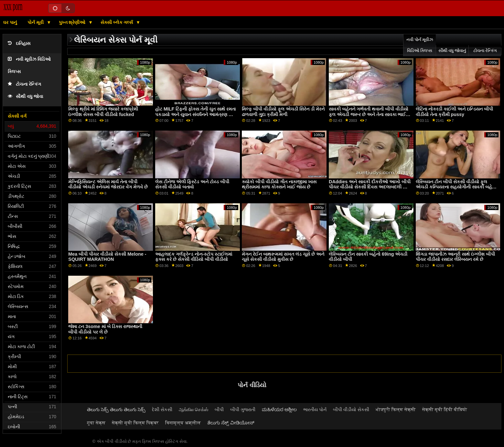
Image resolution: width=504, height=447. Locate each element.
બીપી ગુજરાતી (243, 410)
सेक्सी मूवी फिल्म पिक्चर (135, 423)
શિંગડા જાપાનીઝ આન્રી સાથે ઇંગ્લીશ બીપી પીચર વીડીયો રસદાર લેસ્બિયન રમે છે (455, 257)
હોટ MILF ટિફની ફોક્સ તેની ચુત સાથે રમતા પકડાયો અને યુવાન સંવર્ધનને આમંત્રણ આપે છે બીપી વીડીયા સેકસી (196, 114)
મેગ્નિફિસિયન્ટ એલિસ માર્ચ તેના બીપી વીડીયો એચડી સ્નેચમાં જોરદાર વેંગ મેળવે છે (108, 184)
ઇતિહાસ (19, 43)
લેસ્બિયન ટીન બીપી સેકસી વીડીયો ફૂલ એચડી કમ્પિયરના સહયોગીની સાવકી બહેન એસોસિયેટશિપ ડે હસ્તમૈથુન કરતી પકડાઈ (456, 187)
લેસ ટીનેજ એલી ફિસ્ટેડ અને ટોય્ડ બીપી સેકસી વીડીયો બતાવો (192, 184)
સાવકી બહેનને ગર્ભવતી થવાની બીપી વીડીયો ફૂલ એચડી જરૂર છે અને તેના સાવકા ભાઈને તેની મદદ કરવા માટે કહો (369, 114)
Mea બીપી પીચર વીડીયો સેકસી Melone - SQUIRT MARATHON (107, 257)
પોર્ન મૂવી (36, 22)
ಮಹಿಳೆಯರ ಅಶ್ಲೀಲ (279, 410)
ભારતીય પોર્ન (315, 410)
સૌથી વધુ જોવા (25, 96)
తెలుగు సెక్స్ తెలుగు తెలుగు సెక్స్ (116, 410)
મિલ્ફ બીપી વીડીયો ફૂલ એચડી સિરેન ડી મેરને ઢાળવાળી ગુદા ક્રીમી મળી (283, 112)
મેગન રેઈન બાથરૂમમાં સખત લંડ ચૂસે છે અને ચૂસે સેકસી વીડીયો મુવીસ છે (283, 257)
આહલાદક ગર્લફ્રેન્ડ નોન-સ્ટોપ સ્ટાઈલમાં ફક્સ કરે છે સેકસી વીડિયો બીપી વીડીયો (194, 257)
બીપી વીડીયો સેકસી (351, 410)
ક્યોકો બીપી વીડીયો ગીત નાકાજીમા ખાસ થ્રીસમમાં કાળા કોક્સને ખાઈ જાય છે (279, 184)
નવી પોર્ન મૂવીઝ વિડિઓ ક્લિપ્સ (420, 45)
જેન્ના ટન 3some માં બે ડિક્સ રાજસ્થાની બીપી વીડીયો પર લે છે (105, 329)
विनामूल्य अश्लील (183, 423)
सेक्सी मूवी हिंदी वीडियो (445, 410)
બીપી (219, 410)
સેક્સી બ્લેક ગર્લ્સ (118, 22)
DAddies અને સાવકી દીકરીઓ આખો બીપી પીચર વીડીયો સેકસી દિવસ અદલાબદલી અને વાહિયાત (370, 187)
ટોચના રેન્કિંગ (24, 84)
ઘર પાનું (10, 22)
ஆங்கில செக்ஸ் (193, 410)
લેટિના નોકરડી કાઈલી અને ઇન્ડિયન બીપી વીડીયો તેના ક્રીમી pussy (454, 112)
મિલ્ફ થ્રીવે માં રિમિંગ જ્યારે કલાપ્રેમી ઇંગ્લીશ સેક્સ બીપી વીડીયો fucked (103, 112)
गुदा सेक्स (96, 423)
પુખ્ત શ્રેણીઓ (73, 22)
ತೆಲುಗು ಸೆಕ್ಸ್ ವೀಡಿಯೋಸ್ (231, 423)
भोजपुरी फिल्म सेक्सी (396, 410)
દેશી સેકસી (162, 410)
